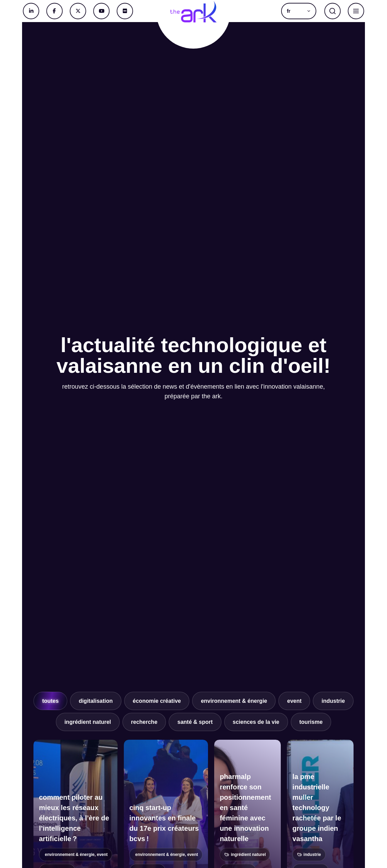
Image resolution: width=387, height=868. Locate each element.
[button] (299, 11)
